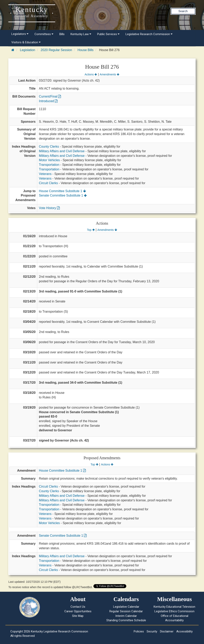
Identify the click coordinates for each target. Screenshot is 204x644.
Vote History (49, 208)
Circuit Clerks (48, 183)
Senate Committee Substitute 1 (63, 195)
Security (152, 631)
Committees (44, 34)
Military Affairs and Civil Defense (62, 151)
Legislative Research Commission (149, 34)
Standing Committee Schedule (126, 620)
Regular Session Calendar (126, 611)
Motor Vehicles (49, 160)
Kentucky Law (81, 34)
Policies (139, 631)
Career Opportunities (78, 611)
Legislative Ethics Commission (174, 611)
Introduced (48, 101)
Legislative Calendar (126, 607)
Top (91, 230)
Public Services (108, 34)
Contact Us (78, 607)
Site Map (78, 616)
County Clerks (49, 147)
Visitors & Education (26, 42)
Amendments (109, 74)
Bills (62, 34)
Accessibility (184, 631)
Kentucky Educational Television (174, 607)
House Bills (85, 50)
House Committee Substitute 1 (62, 191)
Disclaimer (167, 631)
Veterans (45, 174)
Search (183, 11)
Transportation (49, 165)
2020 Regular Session (56, 50)
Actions (91, 74)
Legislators (20, 34)
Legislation (28, 50)
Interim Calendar (126, 616)
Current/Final (50, 96)
